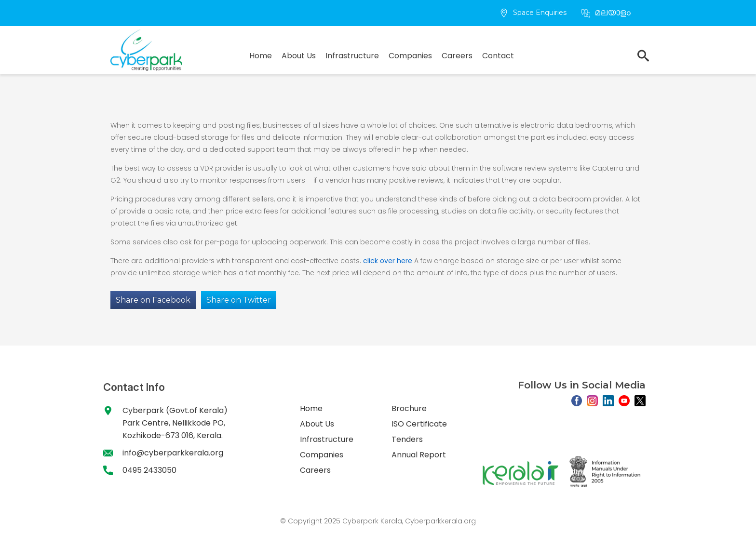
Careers (457, 56)
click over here (388, 261)
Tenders (407, 439)
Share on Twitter (239, 300)
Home (261, 56)
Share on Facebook (153, 300)
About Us (299, 56)
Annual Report (419, 455)
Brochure (409, 408)
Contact (498, 56)
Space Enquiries (533, 13)
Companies (410, 56)
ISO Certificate (419, 424)
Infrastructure (352, 56)
